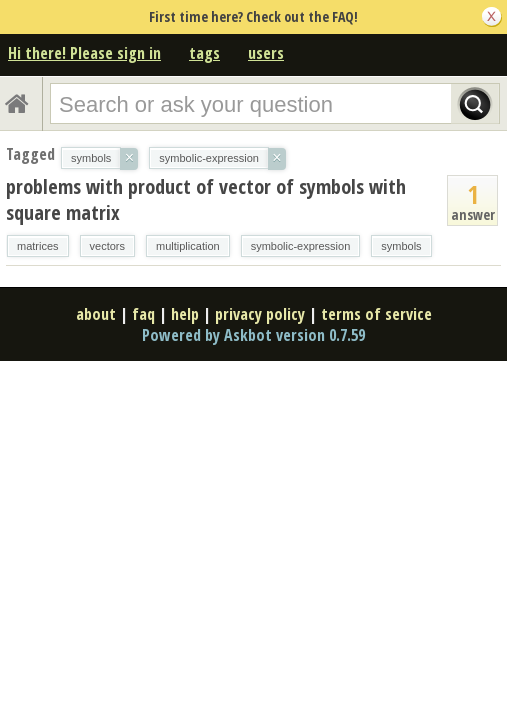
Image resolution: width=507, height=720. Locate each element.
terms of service (376, 314)
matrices (38, 246)
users (266, 53)
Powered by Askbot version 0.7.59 (253, 335)
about (96, 314)
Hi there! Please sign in (84, 53)
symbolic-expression (301, 246)
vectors (107, 246)
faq (143, 314)
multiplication (188, 246)
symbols (401, 246)
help (185, 314)
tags (204, 53)
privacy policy (260, 314)
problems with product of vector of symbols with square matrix (206, 199)
